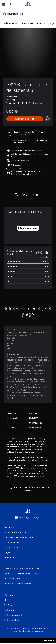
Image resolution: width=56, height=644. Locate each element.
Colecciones (27, 23)
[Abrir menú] (3, 4)
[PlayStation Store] (14, 14)
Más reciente (10, 23)
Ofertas (41, 23)
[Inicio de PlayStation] (28, 4)
